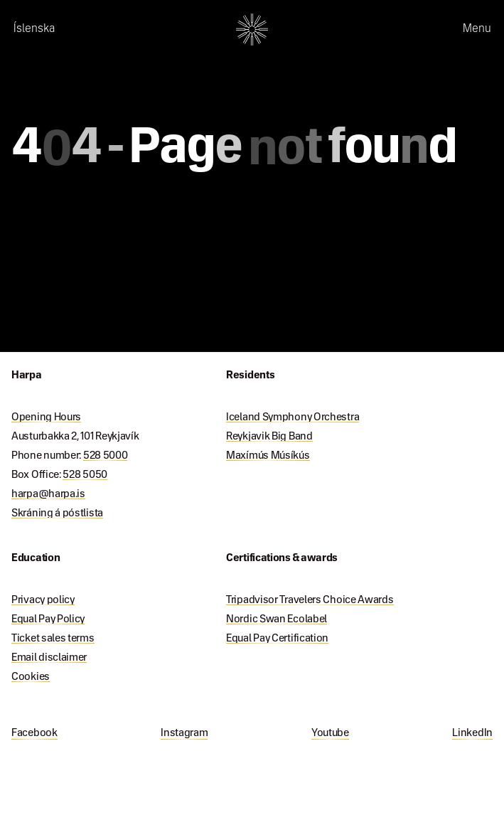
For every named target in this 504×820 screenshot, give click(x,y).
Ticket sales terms (53, 639)
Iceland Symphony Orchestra (293, 417)
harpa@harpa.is (48, 494)
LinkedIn (472, 733)
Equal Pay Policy (48, 619)
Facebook (34, 733)
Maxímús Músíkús (268, 456)
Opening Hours (46, 417)
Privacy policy (43, 600)
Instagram (184, 733)
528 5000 (106, 456)
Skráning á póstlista (57, 513)
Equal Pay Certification (277, 639)
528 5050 (85, 475)
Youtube (330, 733)
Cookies (31, 677)
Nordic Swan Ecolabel (277, 619)
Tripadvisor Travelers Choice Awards (310, 600)
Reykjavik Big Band (269, 437)
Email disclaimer (49, 658)
